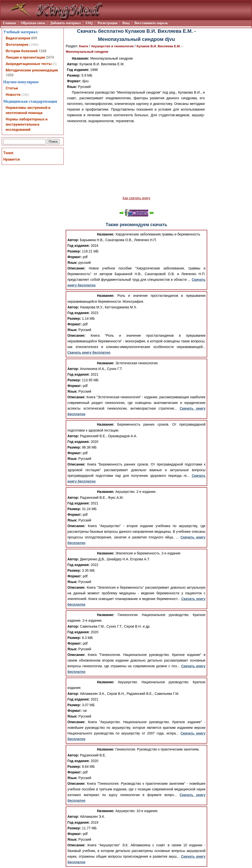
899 (34, 38)
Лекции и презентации (25, 57)
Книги (84, 46)
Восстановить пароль (151, 23)
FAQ (89, 23)
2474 (50, 57)
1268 (42, 51)
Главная (9, 23)
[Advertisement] (136, 160)
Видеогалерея (18, 38)
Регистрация (107, 23)
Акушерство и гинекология (112, 46)
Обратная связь (33, 23)
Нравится (11, 159)
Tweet (8, 153)
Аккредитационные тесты (29, 64)
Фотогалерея (17, 45)
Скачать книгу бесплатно (89, 352)
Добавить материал (65, 23)
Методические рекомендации (32, 70)
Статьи (12, 88)
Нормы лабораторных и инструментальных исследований (27, 124)
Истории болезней (22, 51)
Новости (13, 95)
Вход (126, 23)
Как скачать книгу (136, 198)
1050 (10, 75)
